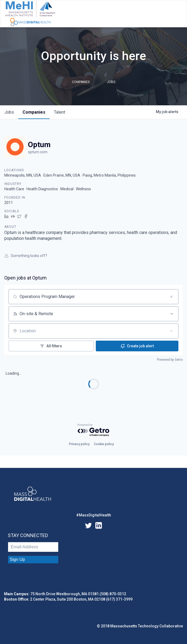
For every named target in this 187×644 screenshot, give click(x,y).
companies (34, 112)
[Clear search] (171, 297)
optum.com (38, 152)
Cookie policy (104, 444)
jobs (9, 112)
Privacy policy (79, 444)
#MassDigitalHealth (94, 515)
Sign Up (17, 559)
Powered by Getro (170, 360)
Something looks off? (26, 256)
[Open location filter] (171, 331)
